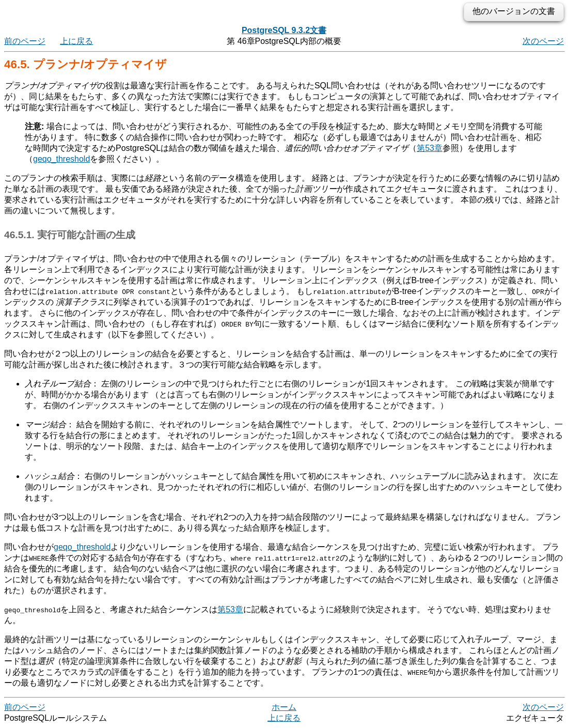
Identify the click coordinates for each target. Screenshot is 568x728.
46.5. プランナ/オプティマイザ (85, 64)
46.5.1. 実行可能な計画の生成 (70, 235)
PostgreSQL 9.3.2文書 (284, 30)
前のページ (25, 41)
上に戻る (76, 41)
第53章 (430, 148)
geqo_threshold (61, 159)
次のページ (543, 41)
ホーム (284, 707)
